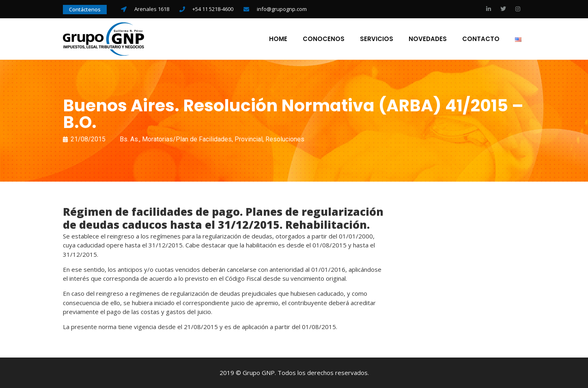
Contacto (481, 39)
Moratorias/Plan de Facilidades (187, 139)
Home (278, 39)
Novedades (428, 39)
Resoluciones (285, 139)
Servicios (377, 39)
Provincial (249, 139)
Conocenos (324, 39)
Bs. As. (129, 139)
